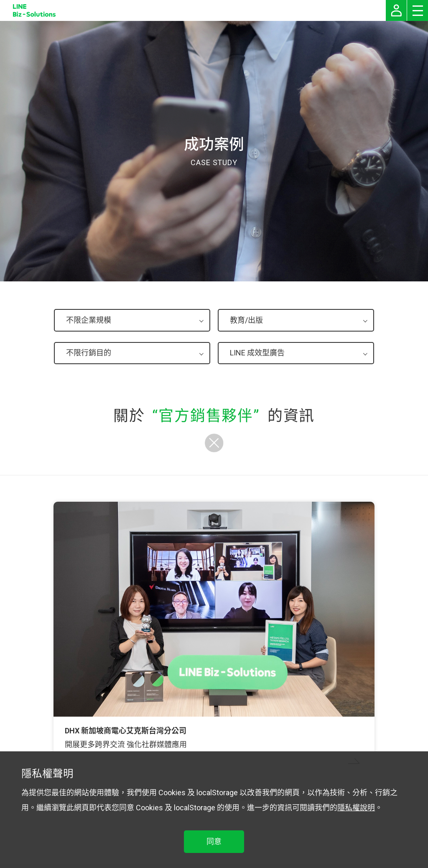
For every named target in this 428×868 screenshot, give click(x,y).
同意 (214, 841)
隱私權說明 (356, 808)
